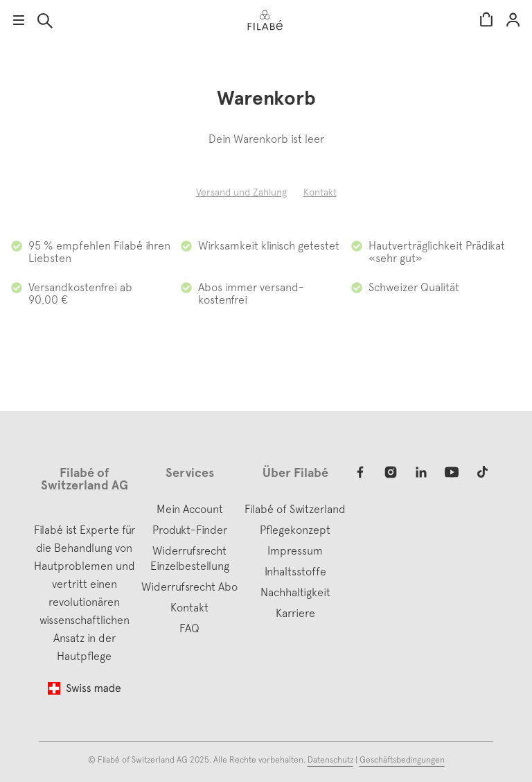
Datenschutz (330, 760)
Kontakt (320, 192)
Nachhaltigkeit (295, 592)
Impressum (295, 550)
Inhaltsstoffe (295, 571)
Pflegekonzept (295, 530)
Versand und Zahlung (241, 192)
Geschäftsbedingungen (402, 760)
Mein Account (513, 20)
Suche (45, 21)
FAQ (189, 628)
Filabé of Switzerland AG (143, 760)
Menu (19, 20)
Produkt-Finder (190, 530)
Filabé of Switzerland (295, 509)
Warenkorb (487, 20)
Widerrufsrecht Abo (189, 586)
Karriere (295, 613)
